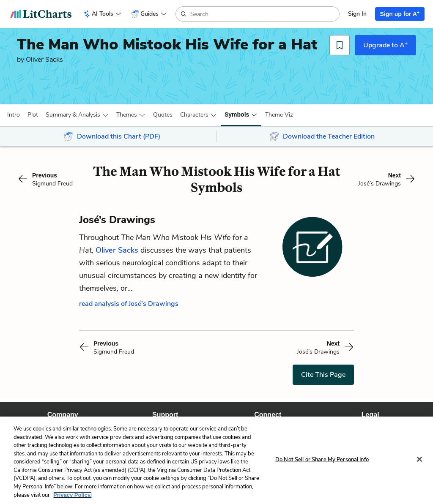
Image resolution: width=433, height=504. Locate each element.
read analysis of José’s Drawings (129, 304)
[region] (216, 460)
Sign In (357, 14)
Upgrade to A (385, 45)
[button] (14, 115)
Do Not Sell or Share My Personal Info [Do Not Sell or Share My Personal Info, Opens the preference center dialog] (322, 459)
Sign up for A (400, 14)
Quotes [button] (163, 115)
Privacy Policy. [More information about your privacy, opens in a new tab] (73, 495)
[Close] (419, 459)
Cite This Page (323, 375)
